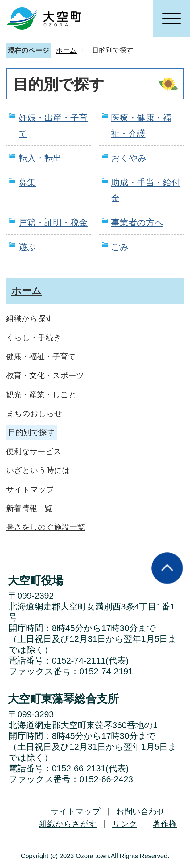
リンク (125, 824)
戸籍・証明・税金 (53, 223)
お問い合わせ (141, 811)
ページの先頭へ (167, 568)
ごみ (120, 247)
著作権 (165, 824)
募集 (27, 182)
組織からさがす (68, 824)
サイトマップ (76, 811)
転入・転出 (40, 158)
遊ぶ (27, 247)
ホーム (66, 50)
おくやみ (129, 158)
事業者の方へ (137, 223)
